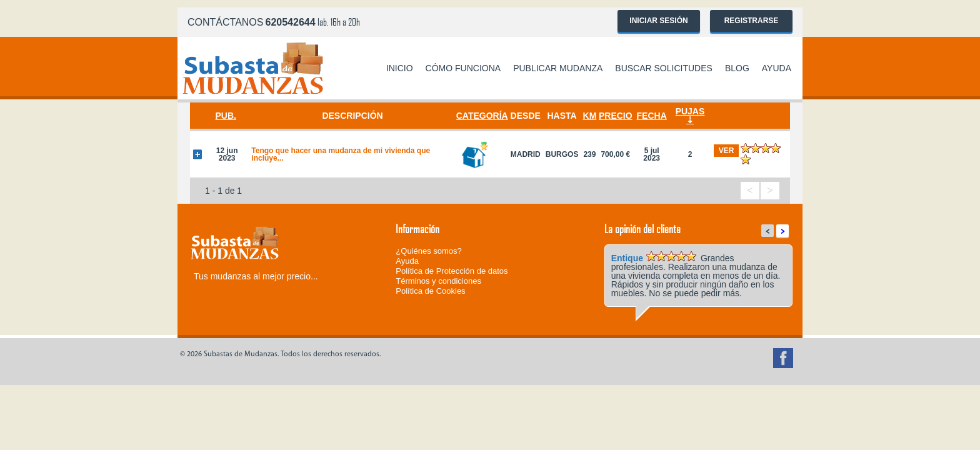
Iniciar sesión (658, 21)
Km (590, 116)
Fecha (652, 116)
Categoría (482, 116)
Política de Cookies (430, 291)
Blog (737, 68)
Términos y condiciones (438, 281)
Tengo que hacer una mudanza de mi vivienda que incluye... (341, 154)
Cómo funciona (463, 68)
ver (727, 151)
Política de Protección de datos (452, 271)
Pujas (690, 111)
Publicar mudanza (558, 68)
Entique (627, 258)
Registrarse (752, 21)
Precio (616, 116)
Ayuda (777, 68)
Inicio (400, 68)
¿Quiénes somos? (429, 251)
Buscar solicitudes (664, 68)
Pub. (225, 116)
